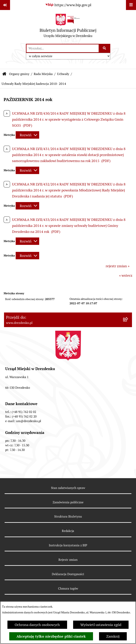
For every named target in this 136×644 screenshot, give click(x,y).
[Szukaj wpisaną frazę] (105, 48)
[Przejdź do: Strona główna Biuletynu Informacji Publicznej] (4, 74)
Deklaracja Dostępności (68, 574)
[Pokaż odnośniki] (5, 5)
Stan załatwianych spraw (68, 488)
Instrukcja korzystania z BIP (68, 545)
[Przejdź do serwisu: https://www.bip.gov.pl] (68, 5)
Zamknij (113, 636)
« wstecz (126, 275)
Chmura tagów (68, 588)
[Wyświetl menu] (131, 5)
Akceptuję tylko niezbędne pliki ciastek (51, 636)
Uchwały (63, 74)
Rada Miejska (43, 74)
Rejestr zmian (68, 560)
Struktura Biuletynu (68, 516)
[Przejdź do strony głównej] (68, 27)
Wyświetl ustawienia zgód (101, 625)
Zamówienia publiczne (68, 502)
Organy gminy (19, 74)
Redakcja (68, 531)
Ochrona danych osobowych (37, 625)
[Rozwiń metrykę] (27, 135)
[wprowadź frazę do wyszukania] (63, 48)
